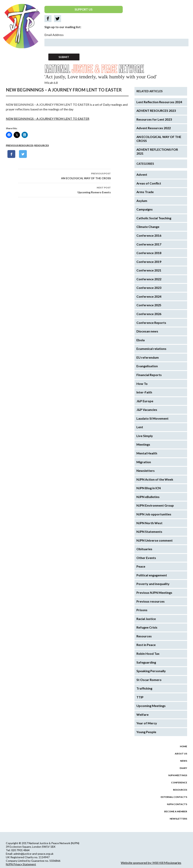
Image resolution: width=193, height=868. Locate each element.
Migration (144, 462)
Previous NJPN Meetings (154, 593)
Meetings (143, 444)
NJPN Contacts (177, 804)
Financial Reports (149, 375)
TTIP (140, 697)
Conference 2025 (149, 305)
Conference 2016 (149, 235)
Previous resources (20, 145)
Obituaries (144, 549)
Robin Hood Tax (148, 653)
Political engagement (152, 575)
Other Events (146, 558)
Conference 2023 (149, 288)
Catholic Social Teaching (154, 218)
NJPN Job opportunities (154, 514)
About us (181, 754)
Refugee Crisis (147, 627)
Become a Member (176, 811)
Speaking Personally (151, 671)
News (184, 761)
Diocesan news (147, 331)
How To (142, 384)
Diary (183, 768)
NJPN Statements (149, 532)
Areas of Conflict (149, 183)
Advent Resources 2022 (154, 128)
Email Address (54, 35)
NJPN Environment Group (155, 505)
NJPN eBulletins (148, 497)
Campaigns (145, 209)
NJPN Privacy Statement (21, 864)
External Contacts (174, 797)
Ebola (141, 340)
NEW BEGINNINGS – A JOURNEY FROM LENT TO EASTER (48, 119)
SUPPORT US (83, 9)
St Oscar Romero (149, 680)
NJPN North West (149, 523)
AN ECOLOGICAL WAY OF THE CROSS (64, 176)
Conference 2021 (149, 270)
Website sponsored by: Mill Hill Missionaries (151, 863)
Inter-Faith (144, 392)
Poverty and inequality (153, 584)
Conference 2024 (149, 296)
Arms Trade (145, 192)
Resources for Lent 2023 (154, 119)
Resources (41, 145)
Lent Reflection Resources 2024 (159, 102)
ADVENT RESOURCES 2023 (156, 111)
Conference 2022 (149, 279)
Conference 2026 (149, 314)
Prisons (142, 610)
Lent (140, 427)
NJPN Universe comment (155, 540)
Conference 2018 (149, 253)
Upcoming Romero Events (64, 190)
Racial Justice (146, 619)
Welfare (142, 714)
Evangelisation (147, 366)
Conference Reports (151, 323)
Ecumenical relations (151, 349)
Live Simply (145, 436)
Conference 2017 (149, 244)
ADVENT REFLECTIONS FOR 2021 (157, 151)
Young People (146, 732)
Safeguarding (146, 662)
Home (184, 746)
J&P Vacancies (147, 410)
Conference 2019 (149, 262)
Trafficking (144, 688)
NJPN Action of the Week (155, 479)
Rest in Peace (146, 645)
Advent (142, 174)
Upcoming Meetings (151, 706)
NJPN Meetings (178, 775)
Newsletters (146, 471)
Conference (179, 782)
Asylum (142, 201)
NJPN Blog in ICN (149, 488)
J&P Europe (145, 401)
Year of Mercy (147, 723)
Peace (141, 566)
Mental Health (147, 453)
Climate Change (148, 227)
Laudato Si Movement (152, 418)
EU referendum (148, 357)
